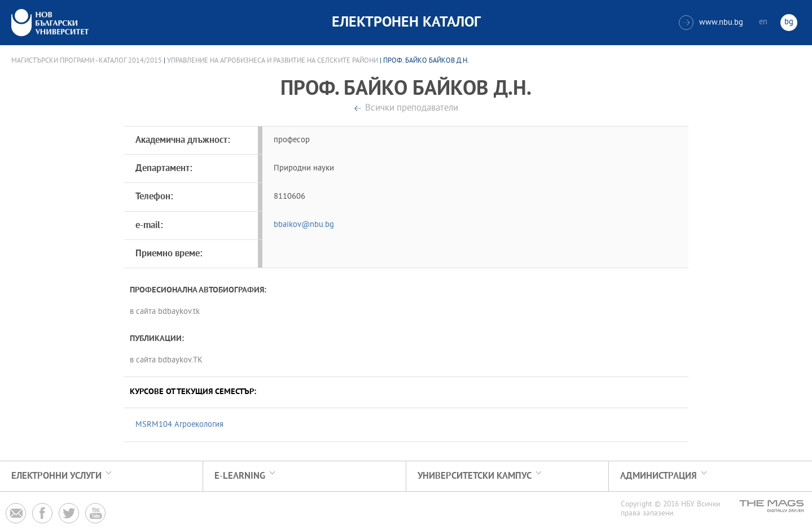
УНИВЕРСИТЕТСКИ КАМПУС (475, 476)
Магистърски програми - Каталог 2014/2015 (87, 61)
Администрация (659, 476)
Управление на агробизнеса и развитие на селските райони (273, 61)
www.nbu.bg (711, 23)
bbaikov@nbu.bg (304, 225)
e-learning (240, 476)
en (763, 22)
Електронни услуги (56, 476)
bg (789, 22)
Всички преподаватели (412, 109)
